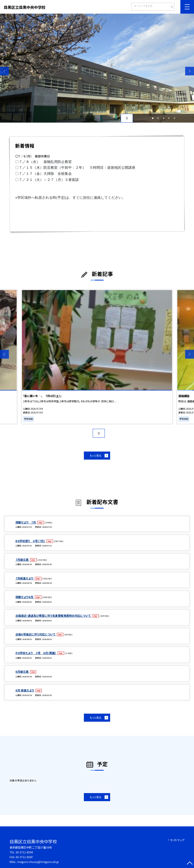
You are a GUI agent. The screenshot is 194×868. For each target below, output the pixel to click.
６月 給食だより (25, 690)
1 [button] (153, 118)
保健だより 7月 (26, 522)
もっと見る (95, 455)
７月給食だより (25, 578)
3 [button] (163, 118)
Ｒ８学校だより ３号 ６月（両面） (36, 653)
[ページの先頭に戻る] (190, 864)
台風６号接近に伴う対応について (36, 634)
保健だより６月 (25, 597)
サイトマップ (177, 840)
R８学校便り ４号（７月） (31, 541)
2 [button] (158, 118)
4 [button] (169, 118)
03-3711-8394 (24, 852)
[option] (97, 68)
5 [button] (174, 118)
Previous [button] (4, 71)
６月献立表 (22, 671)
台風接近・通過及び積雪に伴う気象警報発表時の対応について (53, 615)
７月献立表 (22, 559)
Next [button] (190, 71)
